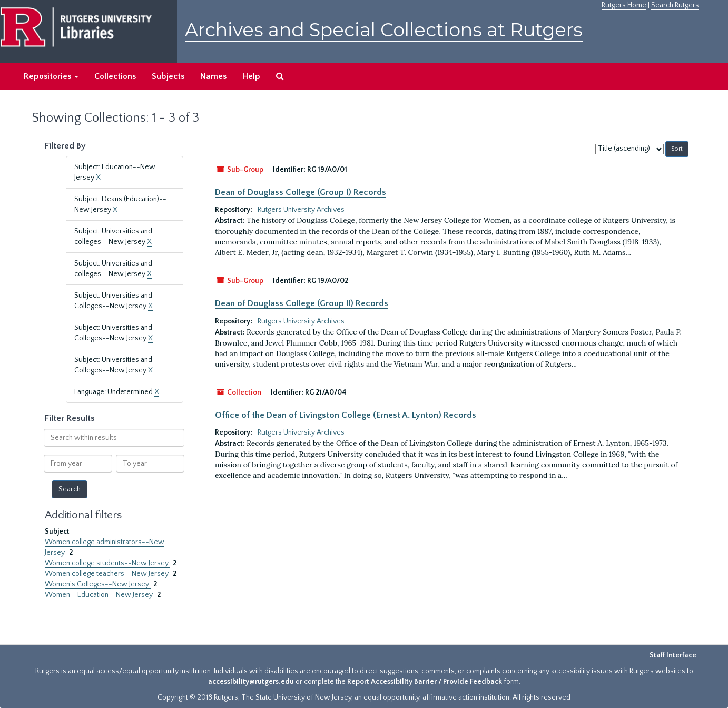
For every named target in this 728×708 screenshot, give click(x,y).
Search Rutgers (675, 5)
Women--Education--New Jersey (100, 595)
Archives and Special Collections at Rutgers (384, 30)
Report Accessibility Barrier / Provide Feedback (425, 682)
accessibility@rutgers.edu (251, 682)
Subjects (168, 76)
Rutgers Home (624, 5)
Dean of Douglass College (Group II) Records (302, 303)
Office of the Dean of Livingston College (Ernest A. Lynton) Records (346, 415)
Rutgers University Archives (301, 210)
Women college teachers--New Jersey (107, 574)
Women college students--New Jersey (107, 563)
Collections (115, 76)
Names (213, 76)
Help (251, 76)
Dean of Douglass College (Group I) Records (301, 192)
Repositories (51, 76)
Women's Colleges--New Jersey (98, 584)
